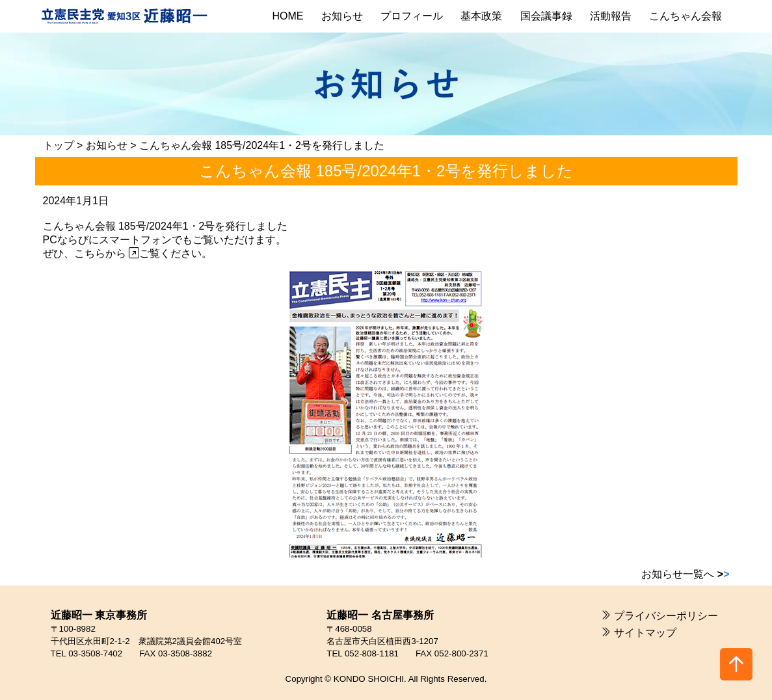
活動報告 (611, 16)
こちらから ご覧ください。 (143, 253)
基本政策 (481, 16)
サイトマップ (645, 633)
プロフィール (412, 16)
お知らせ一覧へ (685, 574)
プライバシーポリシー (666, 616)
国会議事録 (546, 16)
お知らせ (342, 16)
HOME (288, 16)
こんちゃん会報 (685, 16)
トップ (59, 145)
